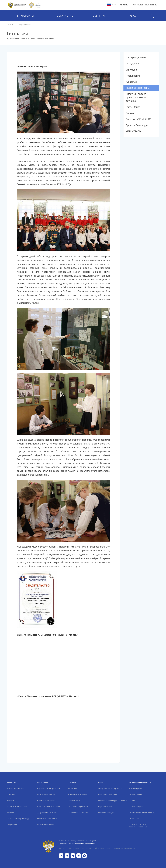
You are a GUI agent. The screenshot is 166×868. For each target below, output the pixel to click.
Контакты (124, 5)
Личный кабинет (136, 794)
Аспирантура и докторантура (110, 788)
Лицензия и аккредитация (78, 806)
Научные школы (105, 806)
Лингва (130, 113)
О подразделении (136, 57)
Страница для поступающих (49, 788)
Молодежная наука (106, 813)
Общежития (12, 825)
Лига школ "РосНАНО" (138, 119)
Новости (10, 800)
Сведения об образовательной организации (77, 843)
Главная (10, 24)
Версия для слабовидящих (125, 848)
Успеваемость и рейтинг (78, 794)
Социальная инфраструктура (19, 818)
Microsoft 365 (134, 818)
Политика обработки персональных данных (138, 826)
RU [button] (111, 4)
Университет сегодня (15, 788)
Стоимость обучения (46, 800)
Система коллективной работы (141, 813)
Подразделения (24, 24)
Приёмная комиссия (46, 825)
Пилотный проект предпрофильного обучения (136, 97)
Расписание (73, 788)
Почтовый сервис (136, 806)
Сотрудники (132, 63)
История (10, 813)
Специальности (74, 800)
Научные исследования (108, 794)
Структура (131, 70)
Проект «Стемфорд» (137, 125)
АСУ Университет (136, 788)
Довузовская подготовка (47, 813)
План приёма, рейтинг (46, 794)
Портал (132, 800)
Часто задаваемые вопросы (49, 806)
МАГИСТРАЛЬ (133, 131)
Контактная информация (17, 806)
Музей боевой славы (137, 88)
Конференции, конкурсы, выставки (112, 800)
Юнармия (131, 82)
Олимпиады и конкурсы (47, 818)
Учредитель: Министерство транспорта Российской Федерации (84, 848)
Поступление (133, 76)
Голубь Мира (133, 107)
